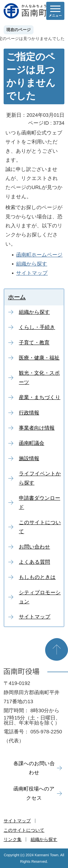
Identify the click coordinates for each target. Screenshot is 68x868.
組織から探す (32, 264)
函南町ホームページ (39, 255)
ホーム (17, 297)
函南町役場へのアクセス (34, 793)
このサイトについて (24, 830)
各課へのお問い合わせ (34, 768)
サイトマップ (32, 273)
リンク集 (13, 839)
